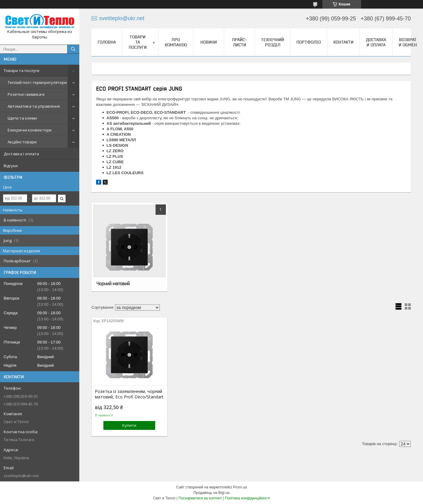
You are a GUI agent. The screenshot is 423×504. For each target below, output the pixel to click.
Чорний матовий (113, 283)
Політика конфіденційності (248, 498)
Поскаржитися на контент (200, 498)
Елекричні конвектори (30, 130)
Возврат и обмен (408, 42)
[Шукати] (73, 49)
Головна (107, 42)
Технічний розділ (272, 42)
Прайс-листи (240, 42)
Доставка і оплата (21, 154)
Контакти (343, 42)
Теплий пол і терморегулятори (37, 82)
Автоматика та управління (34, 106)
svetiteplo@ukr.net (21, 476)
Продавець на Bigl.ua (211, 493)
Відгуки (11, 166)
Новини (209, 42)
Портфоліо (309, 42)
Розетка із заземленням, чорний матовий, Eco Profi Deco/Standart (129, 394)
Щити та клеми (22, 118)
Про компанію (176, 42)
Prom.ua (240, 487)
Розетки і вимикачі (26, 94)
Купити (129, 425)
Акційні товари (22, 142)
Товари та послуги (22, 70)
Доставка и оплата (376, 42)
